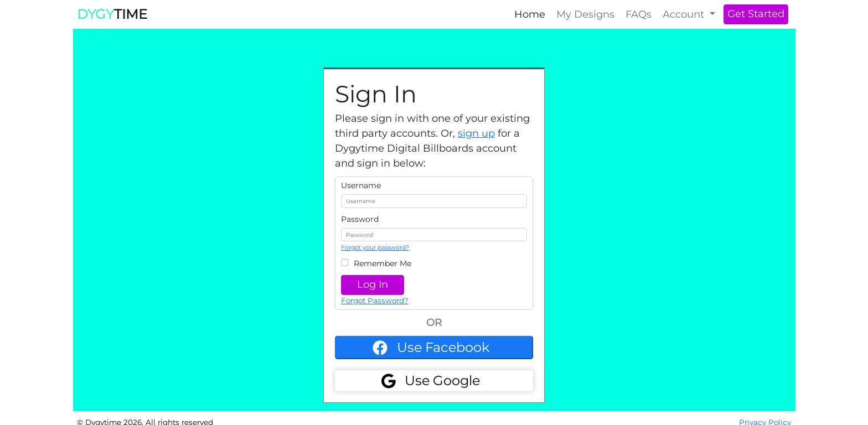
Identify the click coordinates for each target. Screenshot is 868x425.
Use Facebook (443, 347)
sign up (476, 133)
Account (685, 14)
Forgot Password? (375, 300)
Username (361, 185)
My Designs (585, 14)
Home (530, 14)
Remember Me (383, 263)
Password (360, 219)
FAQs (639, 14)
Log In (373, 284)
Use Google (442, 380)
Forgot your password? (375, 247)
